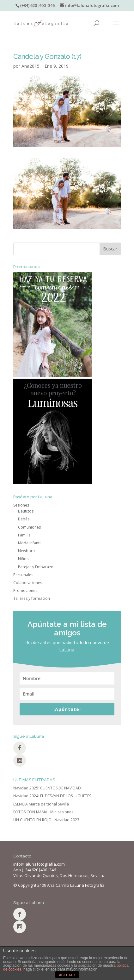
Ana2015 (30, 66)
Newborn (26, 551)
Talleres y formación (32, 598)
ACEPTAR (67, 975)
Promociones (25, 590)
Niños (23, 559)
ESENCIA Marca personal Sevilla (41, 804)
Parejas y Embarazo (36, 567)
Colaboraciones (28, 583)
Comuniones (29, 527)
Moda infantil (30, 543)
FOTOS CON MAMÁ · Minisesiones (43, 812)
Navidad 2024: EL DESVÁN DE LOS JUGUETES (52, 796)
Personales (23, 575)
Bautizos (26, 511)
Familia (24, 535)
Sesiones (21, 505)
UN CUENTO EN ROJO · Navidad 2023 (46, 820)
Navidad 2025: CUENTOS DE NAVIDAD (47, 788)
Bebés (24, 519)
